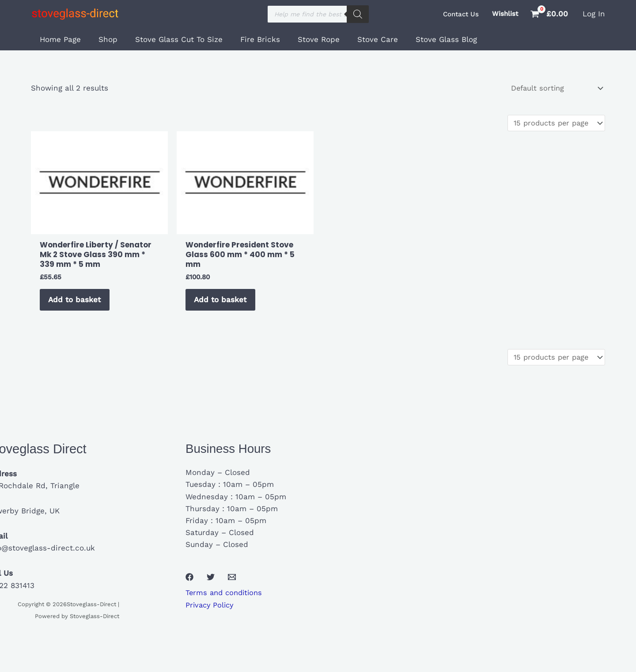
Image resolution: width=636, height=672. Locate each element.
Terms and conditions (226, 599)
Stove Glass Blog (429, 39)
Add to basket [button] (77, 303)
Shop (104, 39)
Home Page (59, 39)
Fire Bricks (251, 39)
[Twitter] (211, 583)
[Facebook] (189, 583)
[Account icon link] (594, 14)
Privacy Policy (211, 611)
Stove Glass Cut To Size (172, 39)
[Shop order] (554, 89)
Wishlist (505, 14)
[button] (461, 14)
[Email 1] (232, 583)
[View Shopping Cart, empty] (550, 14)
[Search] (358, 14)
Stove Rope (307, 39)
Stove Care (363, 39)
